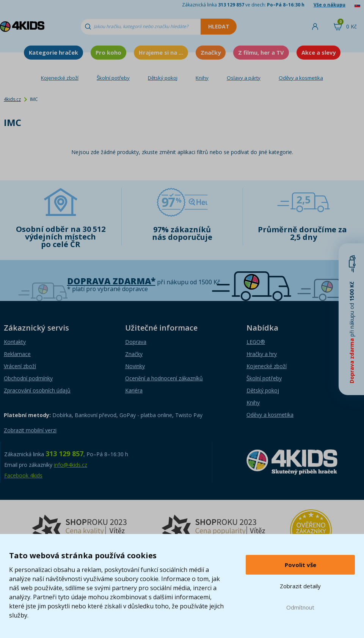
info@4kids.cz (71, 465)
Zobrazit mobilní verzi (30, 430)
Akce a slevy (318, 52)
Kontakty (15, 342)
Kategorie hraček (53, 52)
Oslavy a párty (244, 78)
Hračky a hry (262, 354)
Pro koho (108, 52)
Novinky (135, 366)
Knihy (202, 78)
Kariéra (134, 390)
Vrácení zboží (20, 366)
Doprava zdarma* (111, 281)
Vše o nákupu (329, 5)
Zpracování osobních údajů (37, 390)
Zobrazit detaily (300, 586)
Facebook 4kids (23, 475)
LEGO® (256, 342)
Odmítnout (300, 607)
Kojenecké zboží (60, 78)
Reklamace (17, 354)
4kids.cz (12, 99)
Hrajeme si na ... (161, 52)
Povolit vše (300, 565)
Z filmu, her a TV (261, 52)
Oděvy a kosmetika (301, 78)
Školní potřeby (113, 78)
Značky (211, 52)
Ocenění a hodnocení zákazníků (164, 378)
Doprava (136, 342)
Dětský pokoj (163, 78)
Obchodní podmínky (28, 378)
